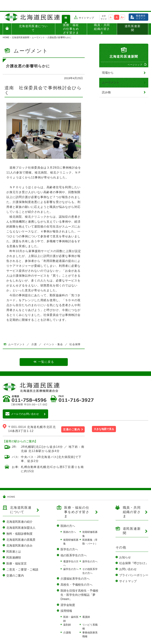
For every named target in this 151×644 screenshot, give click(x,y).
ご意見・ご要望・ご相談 (22, 559)
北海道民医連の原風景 (21, 529)
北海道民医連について (33, 17)
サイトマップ (86, 7)
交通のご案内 (72, 418)
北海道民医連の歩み (19, 535)
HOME (11, 486)
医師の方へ (68, 515)
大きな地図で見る (104, 418)
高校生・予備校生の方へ (76, 574)
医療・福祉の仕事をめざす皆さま (71, 18)
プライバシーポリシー (134, 564)
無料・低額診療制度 (19, 523)
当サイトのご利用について (16, 641)
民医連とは (14, 541)
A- (111, 7)
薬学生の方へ (90, 551)
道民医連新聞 (133, 17)
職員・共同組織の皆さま (102, 18)
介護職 (67, 622)
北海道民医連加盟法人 (21, 517)
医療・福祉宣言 (17, 553)
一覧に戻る (46, 351)
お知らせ (125, 546)
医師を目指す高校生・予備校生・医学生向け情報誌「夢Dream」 (79, 584)
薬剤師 (67, 614)
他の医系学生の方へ (74, 544)
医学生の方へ (69, 538)
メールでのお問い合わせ (25, 403)
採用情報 (66, 600)
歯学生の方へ (71, 558)
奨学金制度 (68, 594)
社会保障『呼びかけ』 (134, 552)
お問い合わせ (128, 558)
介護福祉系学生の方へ (75, 568)
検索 (66, 9)
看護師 (86, 606)
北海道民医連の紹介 (19, 511)
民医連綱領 (14, 547)
